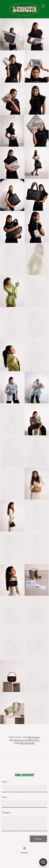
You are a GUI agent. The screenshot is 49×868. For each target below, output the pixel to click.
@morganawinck (21, 742)
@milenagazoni (34, 739)
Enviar (38, 840)
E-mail (4, 799)
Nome (5, 783)
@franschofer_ (34, 742)
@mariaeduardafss (28, 744)
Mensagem (6, 814)
